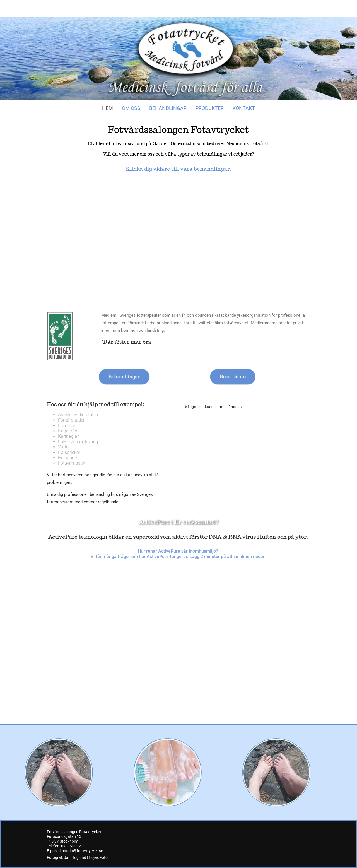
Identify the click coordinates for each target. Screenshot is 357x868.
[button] (124, 377)
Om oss (131, 108)
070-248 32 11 (74, 846)
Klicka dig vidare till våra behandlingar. (178, 169)
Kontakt (244, 108)
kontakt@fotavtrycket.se (81, 851)
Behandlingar (168, 108)
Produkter (210, 108)
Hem (108, 108)
